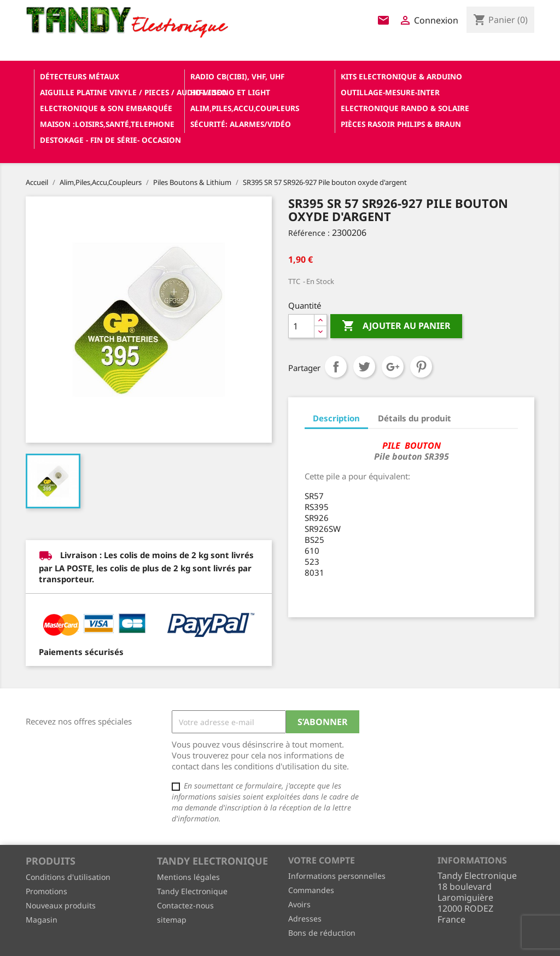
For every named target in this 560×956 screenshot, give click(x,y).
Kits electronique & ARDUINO (401, 76)
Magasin (42, 920)
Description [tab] (336, 418)
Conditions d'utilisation (68, 877)
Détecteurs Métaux (80, 76)
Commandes (311, 890)
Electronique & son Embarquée (106, 108)
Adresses (305, 919)
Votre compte (322, 860)
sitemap (172, 920)
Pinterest (421, 367)
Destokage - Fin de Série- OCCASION (110, 140)
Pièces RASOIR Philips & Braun (401, 124)
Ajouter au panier (396, 326)
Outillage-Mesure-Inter (390, 92)
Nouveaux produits (61, 905)
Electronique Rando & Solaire (405, 108)
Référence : (309, 233)
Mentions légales (188, 877)
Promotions (46, 891)
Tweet (364, 367)
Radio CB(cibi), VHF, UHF (237, 76)
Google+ (393, 367)
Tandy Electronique (192, 891)
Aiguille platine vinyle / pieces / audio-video (111, 92)
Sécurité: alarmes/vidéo (241, 124)
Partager (336, 367)
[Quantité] (301, 326)
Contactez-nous (185, 905)
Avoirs (299, 904)
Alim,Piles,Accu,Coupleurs (245, 108)
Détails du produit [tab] (415, 418)
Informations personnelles (337, 876)
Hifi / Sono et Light (230, 92)
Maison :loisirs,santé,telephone (107, 124)
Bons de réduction (322, 933)
